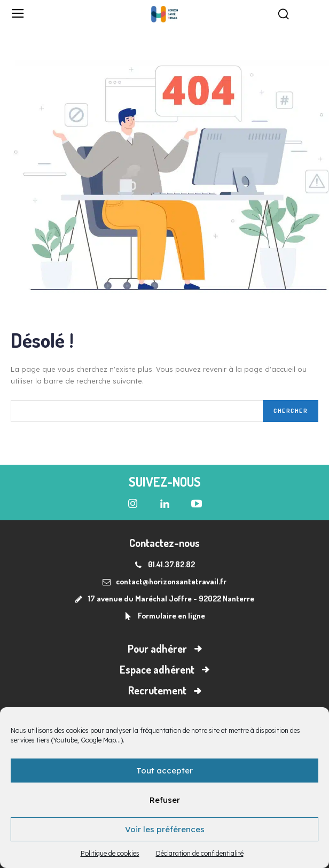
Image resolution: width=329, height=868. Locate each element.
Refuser (165, 800)
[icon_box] (165, 617)
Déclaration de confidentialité (200, 853)
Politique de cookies (110, 853)
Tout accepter (164, 771)
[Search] (291, 411)
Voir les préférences (165, 829)
